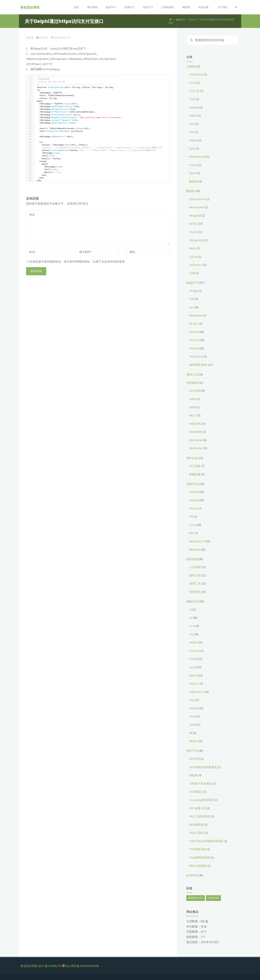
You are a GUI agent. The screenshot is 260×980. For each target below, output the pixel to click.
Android (194, 492)
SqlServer (195, 265)
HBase (193, 116)
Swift (192, 725)
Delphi (44, 38)
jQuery (193, 675)
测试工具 (192, 374)
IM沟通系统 (196, 825)
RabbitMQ (195, 424)
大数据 (191, 66)
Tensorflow (196, 357)
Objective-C (196, 692)
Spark (193, 173)
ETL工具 (194, 91)
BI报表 (193, 775)
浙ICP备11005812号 (50, 966)
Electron (194, 651)
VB (191, 733)
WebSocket (196, 448)
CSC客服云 (196, 792)
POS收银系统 (198, 849)
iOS (191, 517)
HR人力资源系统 (200, 816)
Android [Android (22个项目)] (196, 898)
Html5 (193, 659)
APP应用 (195, 759)
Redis (193, 248)
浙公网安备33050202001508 (82, 966)
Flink (192, 99)
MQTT (193, 415)
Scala (193, 716)
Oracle (193, 232)
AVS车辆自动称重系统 (203, 767)
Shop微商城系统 (200, 857)
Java (192, 667)
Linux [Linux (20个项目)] (213, 898)
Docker (194, 508)
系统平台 (192, 484)
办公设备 (195, 466)
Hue (192, 132)
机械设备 (195, 474)
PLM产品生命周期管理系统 (206, 841)
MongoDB (195, 216)
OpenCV (194, 332)
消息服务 (192, 383)
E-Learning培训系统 (201, 800)
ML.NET (194, 324)
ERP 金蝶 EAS (197, 808)
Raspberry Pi (197, 541)
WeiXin (193, 741)
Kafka (193, 399)
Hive (192, 124)
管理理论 (195, 592)
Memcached (197, 207)
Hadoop (194, 107)
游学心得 (195, 575)
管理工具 (195, 584)
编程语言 (192, 602)
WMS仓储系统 (198, 866)
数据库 (191, 191)
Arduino (194, 500)
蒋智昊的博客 (30, 7)
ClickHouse (196, 74)
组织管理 (192, 559)
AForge (194, 291)
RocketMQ (196, 432)
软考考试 (192, 875)
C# (191, 618)
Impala (193, 140)
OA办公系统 (197, 833)
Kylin (192, 149)
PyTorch (194, 340)
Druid (193, 83)
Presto (193, 165)
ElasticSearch (197, 199)
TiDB (192, 273)
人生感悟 (195, 567)
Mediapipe (196, 315)
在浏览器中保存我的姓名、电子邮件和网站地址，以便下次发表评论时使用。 (77, 262)
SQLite (193, 257)
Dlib (192, 299)
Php (192, 700)
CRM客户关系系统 (201, 784)
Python (194, 708)
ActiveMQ (195, 391)
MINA (193, 407)
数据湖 (194, 181)
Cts (191, 634)
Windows (195, 550)
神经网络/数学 (198, 365)
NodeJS (194, 684)
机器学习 (192, 283)
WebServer (196, 440)
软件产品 (192, 751)
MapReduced (197, 157)
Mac (192, 533)
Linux (193, 525)
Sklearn (194, 348)
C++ (191, 626)
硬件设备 (192, 458)
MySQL (193, 224)
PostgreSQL (196, 240)
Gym (192, 307)
